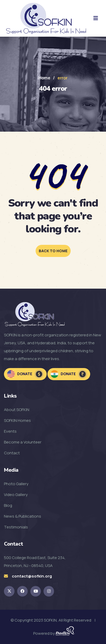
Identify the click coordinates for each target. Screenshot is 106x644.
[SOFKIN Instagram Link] (49, 591)
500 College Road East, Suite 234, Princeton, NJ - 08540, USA (35, 562)
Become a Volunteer (23, 442)
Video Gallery (16, 495)
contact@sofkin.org (32, 576)
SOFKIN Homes (17, 420)
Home (44, 78)
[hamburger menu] (96, 18)
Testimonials (16, 527)
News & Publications (23, 516)
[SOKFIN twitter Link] (9, 591)
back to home (53, 251)
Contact (12, 453)
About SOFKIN (17, 410)
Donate (25, 374)
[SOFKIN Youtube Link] (36, 591)
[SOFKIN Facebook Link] (22, 591)
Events (10, 431)
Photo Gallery (16, 484)
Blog (8, 505)
